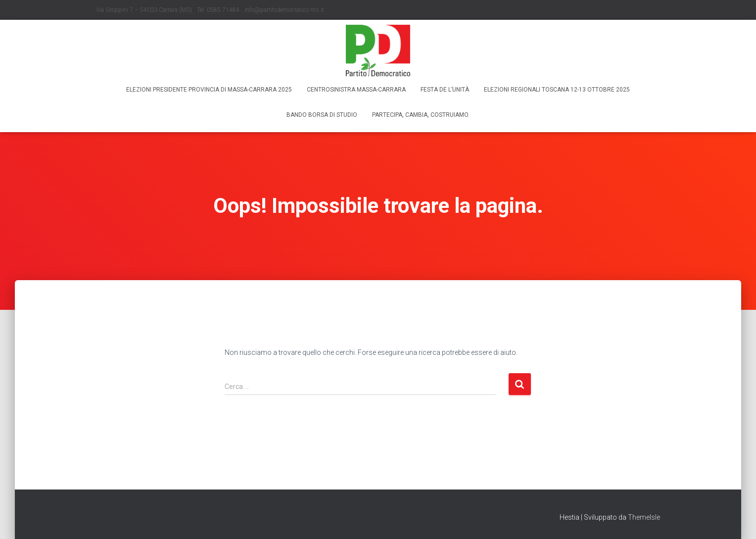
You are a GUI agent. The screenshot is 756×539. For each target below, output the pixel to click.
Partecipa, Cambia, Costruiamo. (421, 115)
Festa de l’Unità (445, 90)
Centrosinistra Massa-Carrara (356, 90)
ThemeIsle (644, 517)
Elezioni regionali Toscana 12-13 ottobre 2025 (557, 90)
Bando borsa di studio (322, 115)
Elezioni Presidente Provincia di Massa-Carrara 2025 (209, 90)
